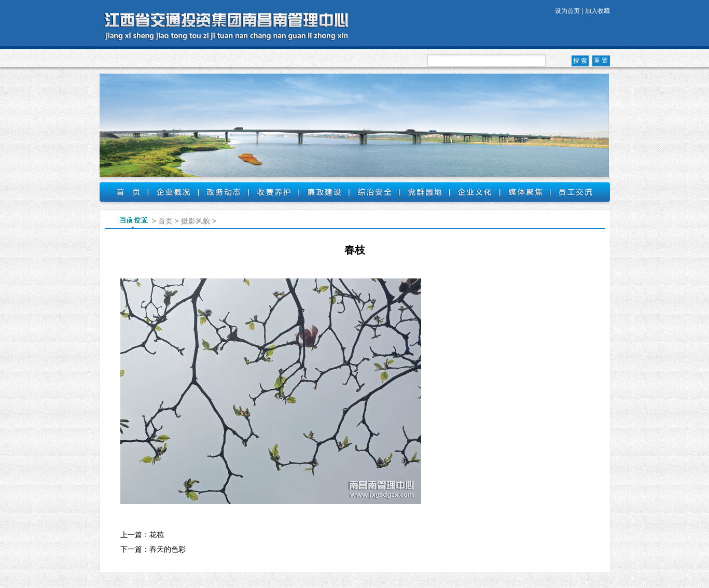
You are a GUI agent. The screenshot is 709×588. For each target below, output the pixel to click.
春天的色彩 (168, 549)
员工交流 (575, 192)
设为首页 (567, 11)
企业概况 (173, 192)
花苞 (157, 535)
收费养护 (274, 192)
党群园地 (425, 192)
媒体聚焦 (525, 192)
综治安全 (374, 192)
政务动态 (223, 192)
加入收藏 (597, 11)
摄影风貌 (196, 221)
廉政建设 (324, 192)
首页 (124, 192)
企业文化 (475, 192)
